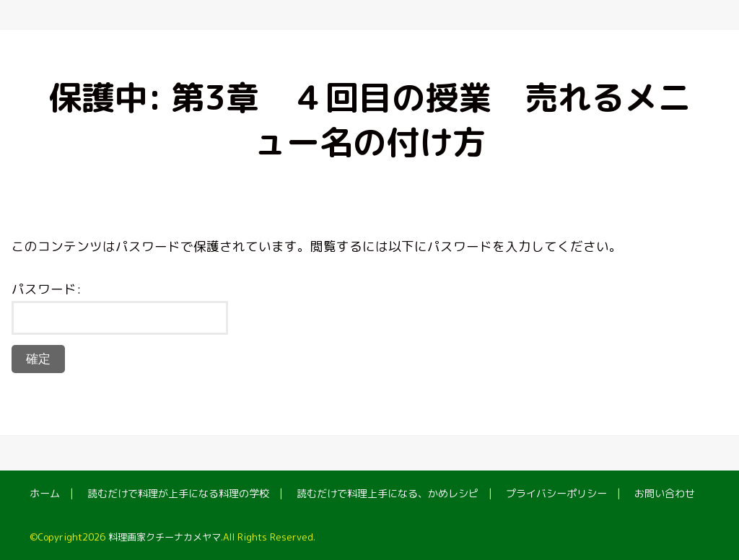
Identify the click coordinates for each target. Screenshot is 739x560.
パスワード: (120, 307)
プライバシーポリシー (556, 494)
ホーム (45, 494)
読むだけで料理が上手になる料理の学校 (178, 494)
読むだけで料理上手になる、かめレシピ (388, 494)
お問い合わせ (665, 494)
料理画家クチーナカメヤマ (165, 537)
